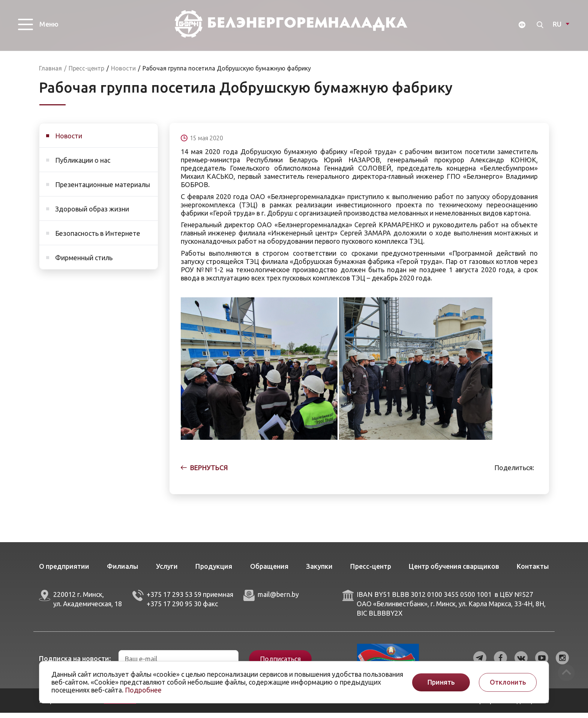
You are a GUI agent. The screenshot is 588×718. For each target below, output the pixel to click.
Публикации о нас (83, 165)
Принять (441, 682)
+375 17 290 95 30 (174, 609)
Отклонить (508, 682)
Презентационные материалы (103, 190)
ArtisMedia (120, 706)
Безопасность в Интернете (98, 238)
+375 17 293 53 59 (174, 600)
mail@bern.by (278, 600)
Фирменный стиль (84, 263)
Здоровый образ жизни (92, 214)
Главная (50, 73)
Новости (69, 141)
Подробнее (143, 690)
